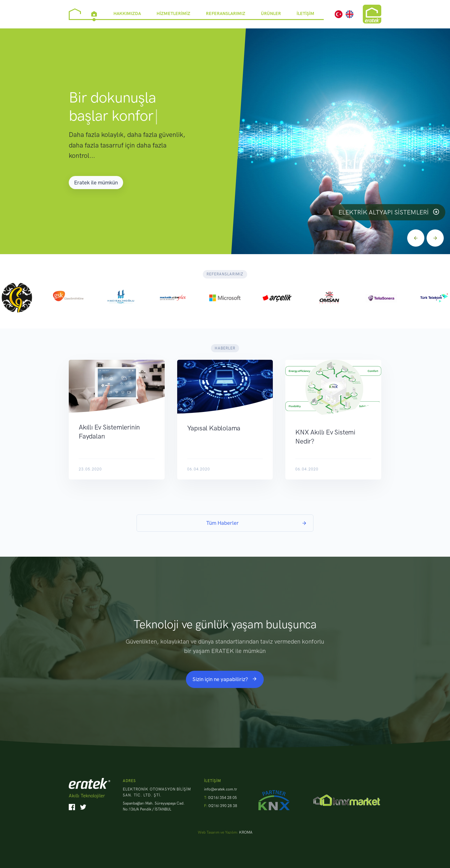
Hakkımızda (127, 13)
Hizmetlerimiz (173, 13)
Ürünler (271, 13)
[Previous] (416, 238)
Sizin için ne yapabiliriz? (225, 679)
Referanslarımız (226, 13)
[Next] (435, 238)
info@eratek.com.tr (221, 789)
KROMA (246, 832)
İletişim (305, 13)
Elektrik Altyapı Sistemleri (389, 212)
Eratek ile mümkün (96, 183)
